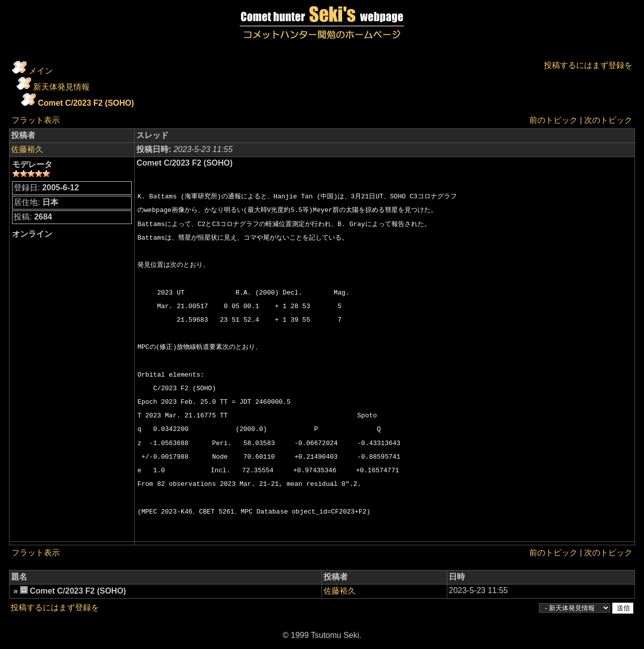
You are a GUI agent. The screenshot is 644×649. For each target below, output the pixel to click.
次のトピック (608, 120)
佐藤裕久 (27, 149)
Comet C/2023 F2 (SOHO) (86, 103)
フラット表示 (36, 120)
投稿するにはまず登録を (588, 65)
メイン (41, 71)
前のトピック (553, 120)
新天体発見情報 (61, 87)
